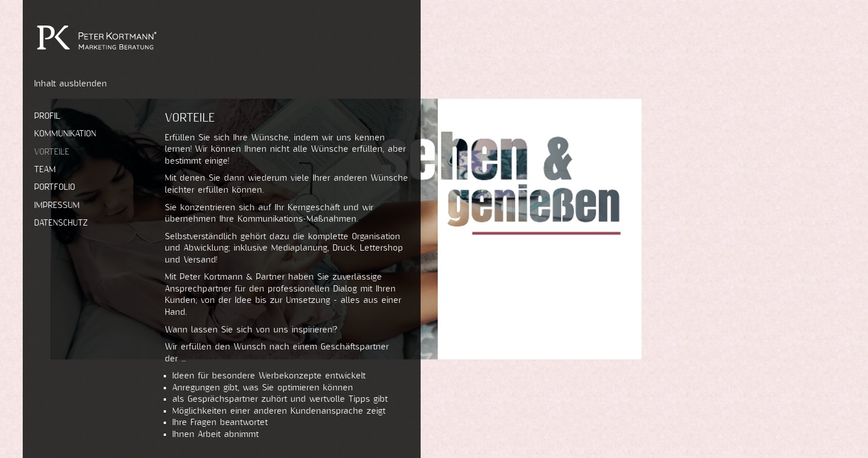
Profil (47, 116)
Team (45, 170)
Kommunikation (65, 134)
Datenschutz (61, 223)
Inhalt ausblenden (70, 84)
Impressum (57, 205)
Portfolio (55, 187)
